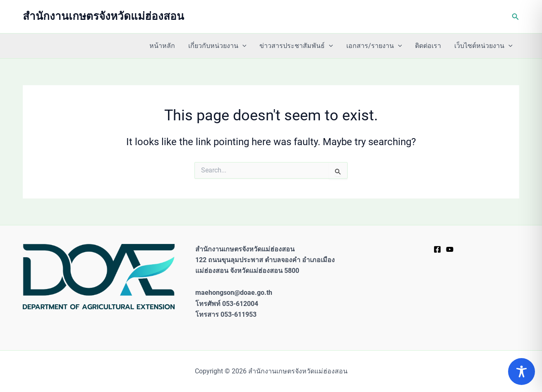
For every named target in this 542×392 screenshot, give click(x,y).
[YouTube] (450, 249)
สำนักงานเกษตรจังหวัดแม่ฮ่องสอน (103, 16)
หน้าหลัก (162, 46)
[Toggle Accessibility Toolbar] (522, 372)
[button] (516, 17)
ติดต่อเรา (428, 46)
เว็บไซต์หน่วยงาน (483, 46)
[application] (242, 46)
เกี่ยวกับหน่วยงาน (217, 46)
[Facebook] (437, 249)
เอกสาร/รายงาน (374, 46)
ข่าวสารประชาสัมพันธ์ (296, 46)
